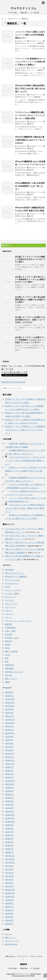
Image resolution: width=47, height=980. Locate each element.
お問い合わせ (10, 956)
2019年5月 (9, 798)
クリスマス (9, 600)
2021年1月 (9, 757)
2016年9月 (9, 900)
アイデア (30, 97)
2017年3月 (9, 880)
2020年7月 (9, 767)
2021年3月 (9, 750)
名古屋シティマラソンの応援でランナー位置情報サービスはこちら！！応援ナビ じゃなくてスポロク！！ (30, 340)
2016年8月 (9, 903)
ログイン (9, 934)
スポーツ (9, 611)
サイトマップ (10, 607)
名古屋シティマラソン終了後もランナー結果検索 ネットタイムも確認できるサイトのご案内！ (30, 279)
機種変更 (41, 43)
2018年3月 (9, 846)
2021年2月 (9, 754)
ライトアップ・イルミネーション (18, 621)
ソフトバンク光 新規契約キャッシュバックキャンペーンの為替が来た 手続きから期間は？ (30, 62)
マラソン (9, 617)
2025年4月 (9, 709)
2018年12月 (10, 815)
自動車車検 (9, 668)
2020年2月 (9, 777)
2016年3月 (9, 920)
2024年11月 (10, 720)
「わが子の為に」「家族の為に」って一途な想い (24, 968)
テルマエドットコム (23, 8)
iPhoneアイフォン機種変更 (16, 577)
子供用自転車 (10, 628)
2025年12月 (10, 699)
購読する (7, 245)
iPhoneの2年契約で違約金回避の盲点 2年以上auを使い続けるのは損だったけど (30, 88)
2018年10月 (10, 822)
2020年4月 (9, 774)
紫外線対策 (9, 665)
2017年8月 (9, 869)
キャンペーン (32, 43)
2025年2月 (9, 716)
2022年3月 (9, 740)
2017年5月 (9, 876)
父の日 (8, 655)
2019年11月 (10, 781)
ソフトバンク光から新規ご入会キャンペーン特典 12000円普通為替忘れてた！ (30, 35)
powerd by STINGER (27, 976)
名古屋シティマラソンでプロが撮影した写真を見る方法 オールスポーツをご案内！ (30, 259)
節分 (7, 658)
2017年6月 (9, 873)
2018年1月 (9, 852)
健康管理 (9, 624)
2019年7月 (9, 794)
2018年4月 (9, 842)
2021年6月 (9, 743)
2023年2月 (9, 730)
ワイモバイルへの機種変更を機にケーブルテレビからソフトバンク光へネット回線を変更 (30, 115)
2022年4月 (9, 737)
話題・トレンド (11, 679)
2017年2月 (9, 883)
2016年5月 (9, 914)
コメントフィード (12, 941)
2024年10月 (10, 723)
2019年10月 (10, 784)
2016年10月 (10, 897)
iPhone (23, 43)
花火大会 (9, 675)
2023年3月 (9, 726)
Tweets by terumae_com (13, 382)
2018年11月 (10, 818)
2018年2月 (9, 849)
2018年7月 (9, 832)
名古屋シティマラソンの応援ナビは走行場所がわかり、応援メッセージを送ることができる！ (30, 320)
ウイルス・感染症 (12, 594)
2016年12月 (10, 890)
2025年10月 (10, 706)
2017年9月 (9, 866)
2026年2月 (9, 696)
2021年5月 (9, 747)
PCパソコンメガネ (12, 580)
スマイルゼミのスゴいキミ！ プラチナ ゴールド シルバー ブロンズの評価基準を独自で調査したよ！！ (25, 461)
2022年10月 (10, 733)
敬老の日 (9, 641)
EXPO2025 (9, 570)
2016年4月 (9, 917)
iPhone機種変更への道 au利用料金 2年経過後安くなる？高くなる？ (30, 186)
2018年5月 (9, 839)
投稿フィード (10, 938)
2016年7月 (9, 907)
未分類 (8, 645)
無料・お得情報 (11, 651)
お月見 (8, 587)
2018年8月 (9, 828)
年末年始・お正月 (12, 638)
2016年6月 (9, 910)
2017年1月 (9, 886)
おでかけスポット (12, 583)
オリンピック (10, 597)
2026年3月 (9, 692)
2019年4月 (9, 801)
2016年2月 (9, 924)
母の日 (8, 648)
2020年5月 (9, 771)
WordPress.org (11, 944)
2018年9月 (9, 825)
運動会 (8, 682)
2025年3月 (9, 713)
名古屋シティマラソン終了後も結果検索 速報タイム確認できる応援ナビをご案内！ (30, 300)
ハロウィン (9, 614)
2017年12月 (10, 856)
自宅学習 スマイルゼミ (14, 672)
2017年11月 (10, 859)
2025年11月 (10, 703)
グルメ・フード (11, 604)
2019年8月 (9, 791)
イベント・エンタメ (13, 590)
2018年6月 (9, 835)
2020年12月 (10, 760)
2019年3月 (9, 805)
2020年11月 (10, 764)
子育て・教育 (10, 631)
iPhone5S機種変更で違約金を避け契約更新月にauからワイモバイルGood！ (30, 140)
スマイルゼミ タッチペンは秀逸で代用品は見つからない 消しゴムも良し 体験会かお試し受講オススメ (25, 508)
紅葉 (7, 662)
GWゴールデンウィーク (14, 573)
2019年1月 (9, 811)
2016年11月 (10, 893)
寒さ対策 (9, 634)
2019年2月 (9, 808)
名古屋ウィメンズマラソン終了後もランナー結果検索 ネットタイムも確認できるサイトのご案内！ (25, 471)
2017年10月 (10, 863)
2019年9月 (9, 788)
